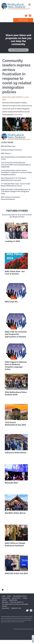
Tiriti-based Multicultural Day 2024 (15, 424)
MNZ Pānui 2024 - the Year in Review (15, 273)
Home (4, 596)
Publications (6, 598)
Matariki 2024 (11, 483)
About (9, 596)
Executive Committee (17, 602)
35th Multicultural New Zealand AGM (16, 393)
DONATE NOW (23, 20)
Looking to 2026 (12, 241)
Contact (5, 600)
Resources (5, 602)
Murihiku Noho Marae (15, 513)
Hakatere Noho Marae (16, 453)
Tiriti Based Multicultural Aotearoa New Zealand (15, 605)
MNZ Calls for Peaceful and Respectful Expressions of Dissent (16, 334)
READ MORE (18, 115)
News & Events (16, 598)
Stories (25, 598)
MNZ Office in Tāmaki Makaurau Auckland (15, 544)
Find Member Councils (20, 596)
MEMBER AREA (13, 600)
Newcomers (6, 608)
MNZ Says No (11, 302)
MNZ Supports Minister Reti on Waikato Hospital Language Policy (16, 366)
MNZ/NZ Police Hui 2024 (16, 573)
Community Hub (16, 608)
